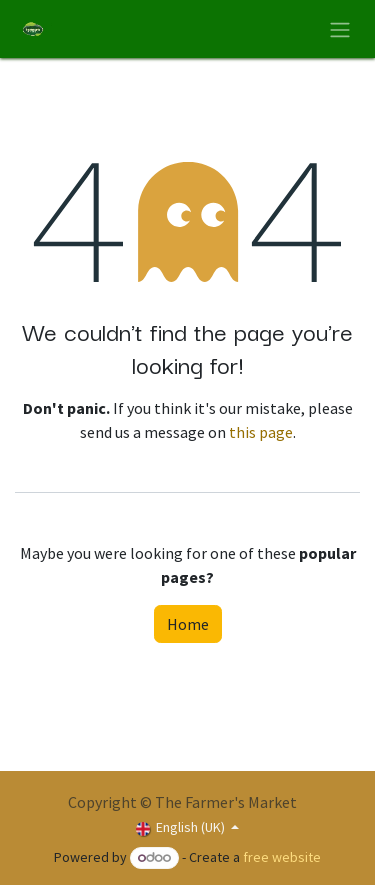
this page (261, 432)
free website (282, 857)
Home (188, 624)
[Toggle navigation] (340, 29)
